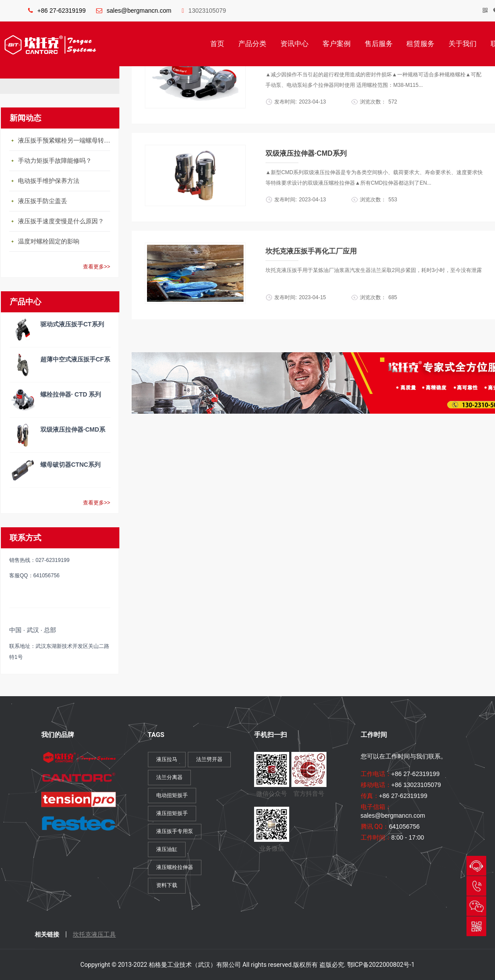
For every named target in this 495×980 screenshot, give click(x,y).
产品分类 (252, 44)
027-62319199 (476, 886)
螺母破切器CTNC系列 (70, 465)
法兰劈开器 (209, 759)
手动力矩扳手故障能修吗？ (55, 161)
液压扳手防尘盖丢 (43, 201)
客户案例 (337, 44)
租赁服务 (420, 44)
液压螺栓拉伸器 (175, 867)
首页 (217, 44)
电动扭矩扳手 (172, 795)
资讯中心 (294, 44)
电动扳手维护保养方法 (49, 181)
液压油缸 (167, 849)
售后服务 (379, 44)
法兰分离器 (169, 777)
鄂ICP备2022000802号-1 (381, 965)
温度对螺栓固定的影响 (49, 241)
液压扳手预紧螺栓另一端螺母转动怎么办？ (66, 141)
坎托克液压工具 (94, 934)
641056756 (404, 826)
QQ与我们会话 (476, 866)
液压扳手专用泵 (175, 831)
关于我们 (463, 44)
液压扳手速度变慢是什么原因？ (61, 221)
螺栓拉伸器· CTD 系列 (71, 394)
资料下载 (167, 885)
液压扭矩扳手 (172, 813)
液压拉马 (167, 759)
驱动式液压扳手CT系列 (72, 324)
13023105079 (204, 11)
